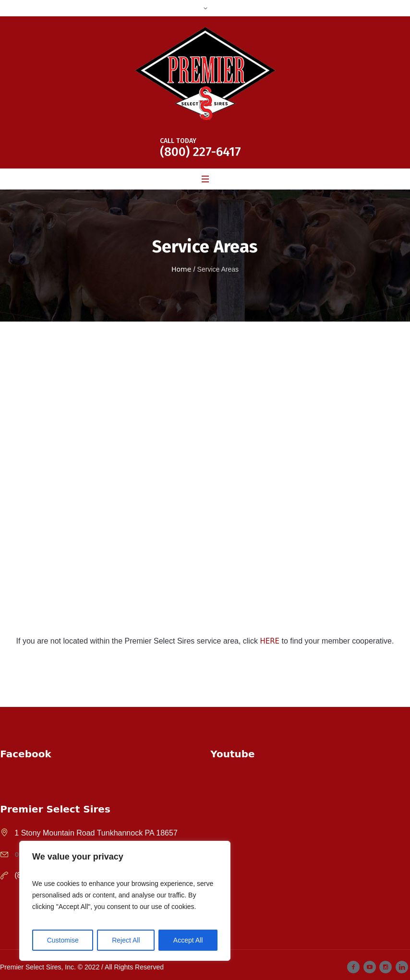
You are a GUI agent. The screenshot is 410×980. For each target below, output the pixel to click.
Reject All (126, 940)
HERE (270, 641)
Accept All (188, 940)
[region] (125, 901)
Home (181, 269)
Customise (63, 940)
